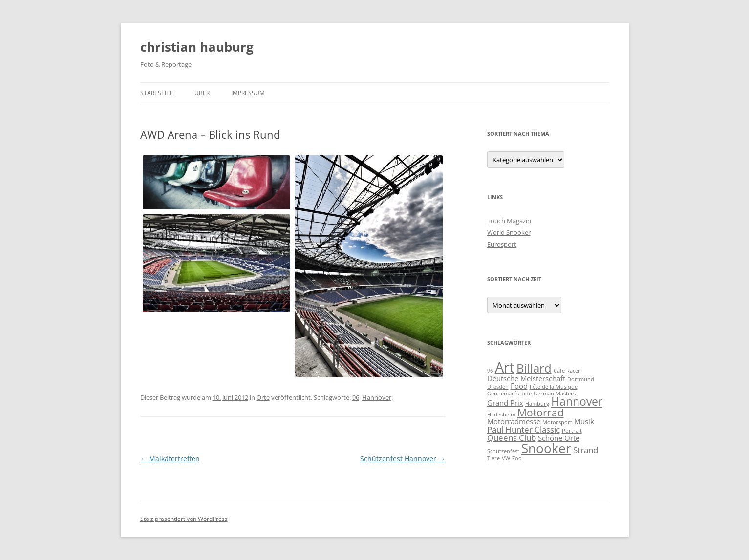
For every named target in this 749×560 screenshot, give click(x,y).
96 (356, 397)
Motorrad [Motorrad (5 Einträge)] (541, 412)
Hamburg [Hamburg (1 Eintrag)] (537, 404)
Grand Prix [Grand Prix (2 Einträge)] (505, 403)
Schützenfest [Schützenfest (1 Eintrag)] (503, 451)
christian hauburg (197, 47)
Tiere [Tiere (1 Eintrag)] (493, 458)
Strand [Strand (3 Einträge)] (586, 450)
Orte (263, 397)
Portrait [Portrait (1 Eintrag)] (572, 431)
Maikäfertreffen (170, 459)
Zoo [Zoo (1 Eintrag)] (517, 458)
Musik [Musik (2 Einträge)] (584, 421)
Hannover (377, 397)
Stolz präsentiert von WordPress (184, 519)
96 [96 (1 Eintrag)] (490, 371)
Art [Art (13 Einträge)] (505, 367)
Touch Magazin (509, 221)
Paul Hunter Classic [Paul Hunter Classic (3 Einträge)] (524, 429)
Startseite (157, 93)
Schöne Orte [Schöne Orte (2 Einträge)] (559, 438)
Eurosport (502, 244)
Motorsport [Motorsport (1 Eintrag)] (557, 422)
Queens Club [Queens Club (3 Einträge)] (512, 438)
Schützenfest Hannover (403, 459)
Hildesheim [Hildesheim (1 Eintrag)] (501, 415)
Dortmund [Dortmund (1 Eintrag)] (581, 379)
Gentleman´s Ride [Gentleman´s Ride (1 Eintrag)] (509, 394)
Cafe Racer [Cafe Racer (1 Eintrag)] (567, 371)
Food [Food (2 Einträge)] (519, 386)
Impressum (248, 93)
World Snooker (509, 232)
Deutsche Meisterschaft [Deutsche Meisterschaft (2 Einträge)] (526, 378)
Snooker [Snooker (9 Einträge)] (546, 448)
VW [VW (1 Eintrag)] (506, 458)
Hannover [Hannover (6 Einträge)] (577, 402)
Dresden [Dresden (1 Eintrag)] (498, 387)
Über (202, 93)
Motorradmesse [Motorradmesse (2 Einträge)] (514, 421)
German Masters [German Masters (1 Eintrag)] (555, 394)
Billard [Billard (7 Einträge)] (534, 368)
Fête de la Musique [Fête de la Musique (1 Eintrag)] (554, 387)
